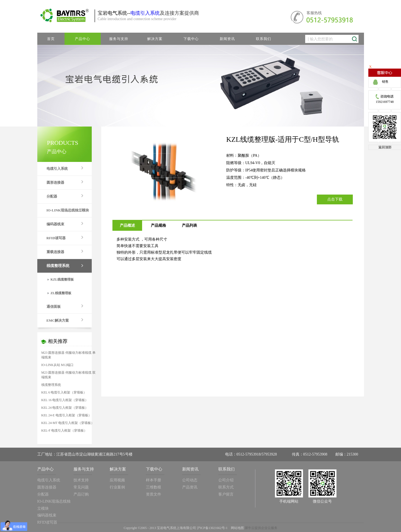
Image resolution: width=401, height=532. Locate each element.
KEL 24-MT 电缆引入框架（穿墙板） (68, 423)
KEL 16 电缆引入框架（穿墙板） (65, 400)
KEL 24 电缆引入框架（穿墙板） (65, 408)
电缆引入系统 (145, 13)
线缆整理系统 (51, 385)
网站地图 (237, 528)
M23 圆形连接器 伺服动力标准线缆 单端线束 (69, 355)
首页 (51, 39)
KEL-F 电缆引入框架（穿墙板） (64, 430)
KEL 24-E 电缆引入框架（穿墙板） (66, 415)
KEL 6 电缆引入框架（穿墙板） (64, 392)
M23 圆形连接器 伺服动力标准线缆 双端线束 (69, 375)
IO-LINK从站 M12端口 (58, 365)
